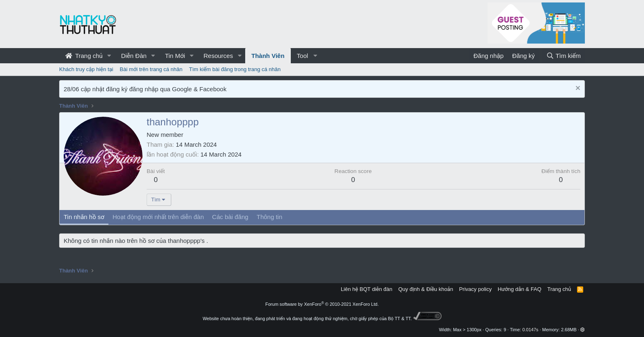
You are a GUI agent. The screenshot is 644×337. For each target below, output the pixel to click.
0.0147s (530, 330)
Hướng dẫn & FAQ (520, 289)
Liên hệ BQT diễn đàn (367, 289)
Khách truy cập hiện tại (86, 69)
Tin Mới (175, 56)
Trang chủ (84, 56)
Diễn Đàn (134, 56)
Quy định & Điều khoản (426, 289)
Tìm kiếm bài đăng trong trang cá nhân (235, 69)
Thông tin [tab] (270, 217)
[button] (109, 56)
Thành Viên (268, 56)
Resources (218, 56)
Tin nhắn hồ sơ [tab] (84, 217)
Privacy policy (475, 289)
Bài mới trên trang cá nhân (151, 69)
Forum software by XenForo (322, 304)
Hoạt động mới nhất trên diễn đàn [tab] (158, 217)
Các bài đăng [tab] (230, 217)
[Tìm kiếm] (563, 56)
